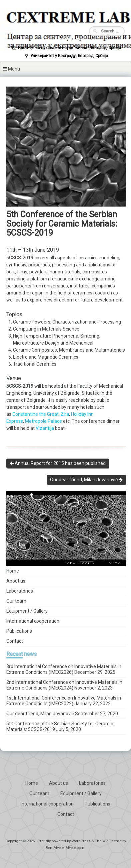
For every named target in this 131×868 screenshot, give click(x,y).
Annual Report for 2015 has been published (58, 463)
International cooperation (33, 621)
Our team (16, 601)
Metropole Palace (43, 421)
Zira (65, 414)
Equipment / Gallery (27, 611)
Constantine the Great (35, 414)
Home (13, 571)
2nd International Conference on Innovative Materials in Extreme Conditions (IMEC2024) (64, 685)
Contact (15, 641)
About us (16, 581)
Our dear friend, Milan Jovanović (86, 480)
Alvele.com (75, 848)
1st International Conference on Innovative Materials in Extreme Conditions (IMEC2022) (64, 701)
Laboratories (20, 591)
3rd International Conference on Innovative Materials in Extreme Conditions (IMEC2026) (64, 669)
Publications (19, 631)
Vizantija (45, 428)
